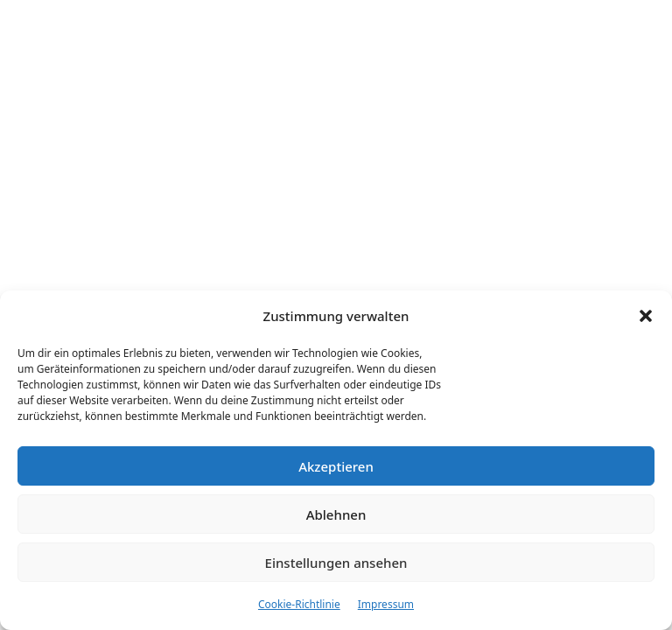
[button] (646, 316)
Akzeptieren (336, 466)
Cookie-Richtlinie (299, 604)
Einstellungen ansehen (336, 563)
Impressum (386, 604)
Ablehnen (336, 514)
